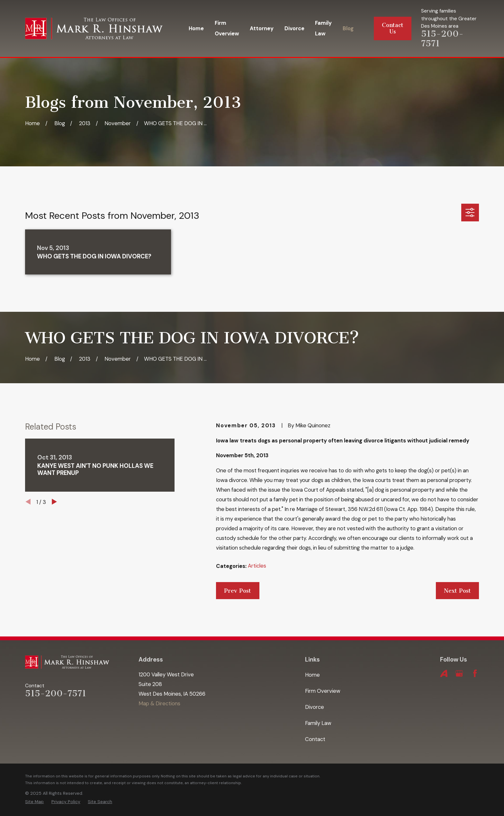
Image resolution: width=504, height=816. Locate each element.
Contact (315, 739)
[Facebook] (475, 673)
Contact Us (393, 28)
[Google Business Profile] (459, 673)
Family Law (318, 723)
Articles (257, 566)
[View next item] (54, 502)
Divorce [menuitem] (294, 28)
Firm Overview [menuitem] (227, 28)
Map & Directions (159, 703)
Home (312, 675)
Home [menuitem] (196, 28)
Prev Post (238, 591)
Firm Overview (323, 691)
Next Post (457, 591)
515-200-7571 (442, 39)
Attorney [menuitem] (262, 28)
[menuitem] (34, 802)
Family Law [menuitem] (323, 28)
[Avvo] (444, 673)
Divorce (315, 707)
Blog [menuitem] (348, 28)
